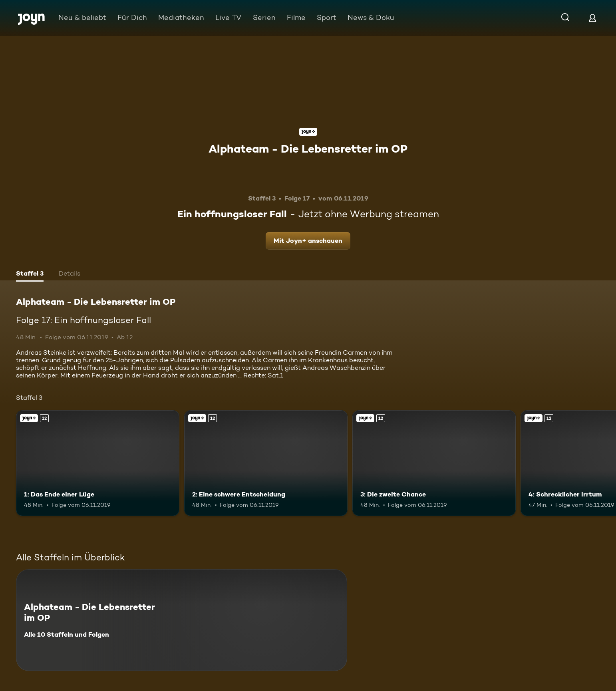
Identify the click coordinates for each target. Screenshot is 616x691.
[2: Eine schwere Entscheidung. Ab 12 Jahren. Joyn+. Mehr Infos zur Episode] (266, 463)
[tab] (30, 274)
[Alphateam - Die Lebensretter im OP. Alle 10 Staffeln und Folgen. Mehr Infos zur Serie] (182, 620)
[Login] (592, 18)
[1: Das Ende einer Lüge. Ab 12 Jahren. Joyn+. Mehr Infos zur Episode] (98, 463)
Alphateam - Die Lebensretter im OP (308, 149)
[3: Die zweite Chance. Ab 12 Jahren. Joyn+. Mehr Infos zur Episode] (434, 463)
